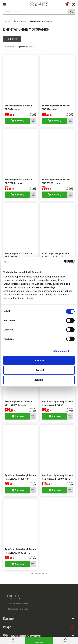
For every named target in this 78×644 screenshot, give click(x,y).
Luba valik (39, 370)
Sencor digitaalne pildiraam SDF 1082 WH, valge (19, 403)
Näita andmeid (61, 351)
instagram (10, 596)
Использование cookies (18, 609)
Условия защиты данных (18, 603)
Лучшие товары (26, 47)
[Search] (39, 12)
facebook (18, 596)
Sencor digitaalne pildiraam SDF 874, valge (19, 107)
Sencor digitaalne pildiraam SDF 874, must (56, 107)
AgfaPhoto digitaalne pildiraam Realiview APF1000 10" (20, 477)
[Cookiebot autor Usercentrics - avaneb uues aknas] (62, 262)
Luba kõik (39, 360)
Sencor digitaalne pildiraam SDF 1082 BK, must (19, 255)
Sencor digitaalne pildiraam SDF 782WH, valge (56, 181)
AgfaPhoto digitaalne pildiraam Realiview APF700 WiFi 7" (20, 551)
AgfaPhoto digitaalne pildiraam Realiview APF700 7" (57, 403)
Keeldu (39, 380)
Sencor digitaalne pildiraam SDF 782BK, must (19, 181)
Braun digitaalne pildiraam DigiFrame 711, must (55, 255)
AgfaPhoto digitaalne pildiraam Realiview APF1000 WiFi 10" (57, 477)
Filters (12, 39)
